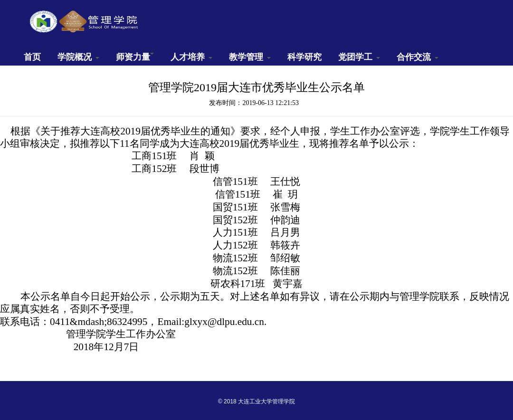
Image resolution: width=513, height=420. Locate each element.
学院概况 (78, 57)
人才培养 (191, 57)
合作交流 (418, 57)
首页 (32, 57)
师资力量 (135, 57)
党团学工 (359, 57)
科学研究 (304, 57)
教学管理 (250, 57)
